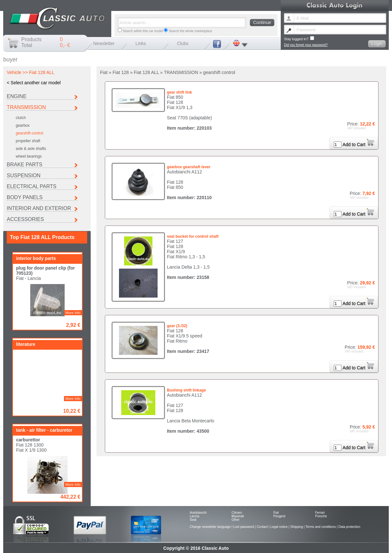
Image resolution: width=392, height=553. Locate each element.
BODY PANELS (25, 197)
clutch (21, 118)
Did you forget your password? (306, 45)
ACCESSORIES (25, 219)
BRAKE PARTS (25, 165)
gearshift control (29, 133)
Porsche (321, 516)
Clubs (183, 43)
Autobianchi (198, 513)
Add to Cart (358, 144)
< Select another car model (34, 83)
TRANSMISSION (26, 107)
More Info (73, 313)
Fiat (276, 513)
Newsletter (104, 43)
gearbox (23, 125)
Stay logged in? (299, 38)
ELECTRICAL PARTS (32, 186)
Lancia (194, 516)
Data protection (349, 527)
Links (141, 43)
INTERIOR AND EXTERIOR (39, 208)
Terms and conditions (321, 527)
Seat (193, 520)
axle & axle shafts (31, 149)
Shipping (297, 527)
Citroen (237, 513)
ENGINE (17, 96)
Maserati (238, 516)
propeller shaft (28, 141)
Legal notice (279, 527)
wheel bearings (29, 156)
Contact (262, 527)
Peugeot (279, 516)
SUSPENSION (24, 175)
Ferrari (320, 513)
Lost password (243, 527)
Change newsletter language (210, 527)
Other (236, 520)
